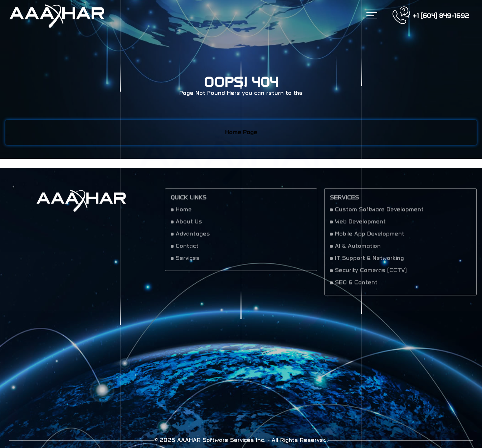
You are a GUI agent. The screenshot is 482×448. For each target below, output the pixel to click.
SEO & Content (356, 285)
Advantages (193, 236)
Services (188, 261)
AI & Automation (358, 249)
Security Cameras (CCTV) (371, 273)
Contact (187, 249)
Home (184, 212)
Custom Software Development (379, 212)
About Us (189, 224)
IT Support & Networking (369, 261)
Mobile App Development (370, 236)
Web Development (360, 224)
